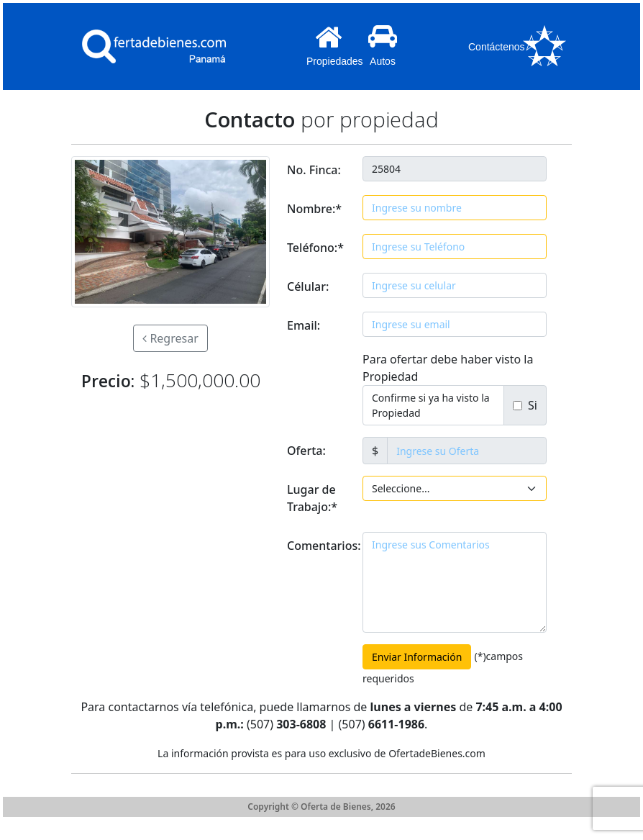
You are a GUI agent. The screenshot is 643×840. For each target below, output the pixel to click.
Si (530, 405)
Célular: (308, 286)
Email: (304, 325)
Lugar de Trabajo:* (312, 498)
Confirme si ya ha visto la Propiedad (431, 405)
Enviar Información (417, 657)
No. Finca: (314, 170)
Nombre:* (314, 209)
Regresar (170, 338)
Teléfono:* (315, 248)
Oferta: (306, 451)
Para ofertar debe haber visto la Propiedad (448, 368)
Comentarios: (320, 546)
